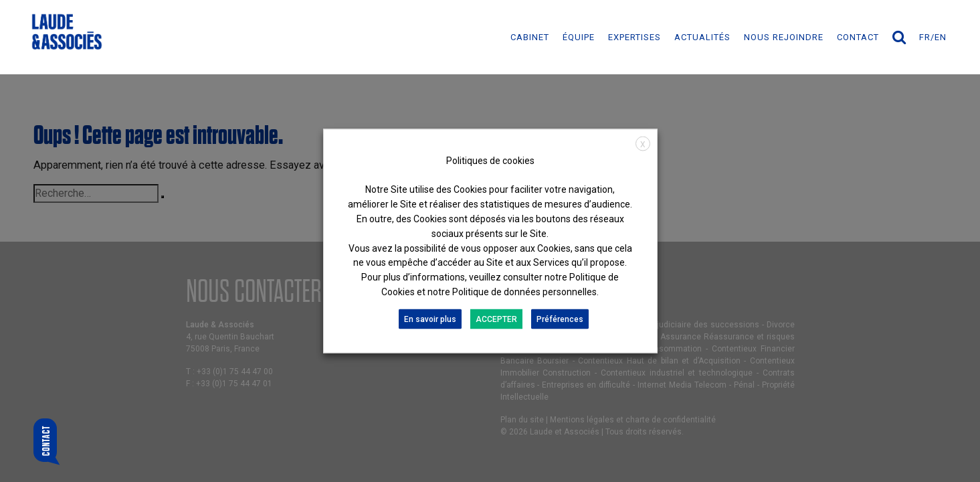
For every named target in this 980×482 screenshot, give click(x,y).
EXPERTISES (634, 37)
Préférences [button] (560, 319)
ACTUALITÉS (702, 37)
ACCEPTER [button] (496, 319)
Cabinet (530, 37)
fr (925, 37)
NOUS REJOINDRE (784, 37)
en (941, 37)
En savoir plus (430, 319)
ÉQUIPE (579, 37)
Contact (858, 37)
